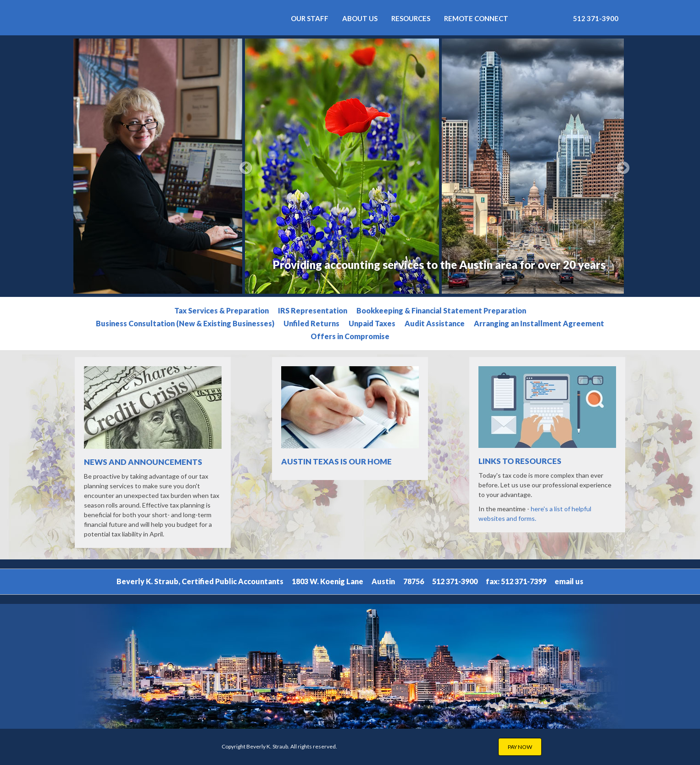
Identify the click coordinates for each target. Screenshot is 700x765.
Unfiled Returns (311, 323)
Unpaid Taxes (372, 323)
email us (569, 581)
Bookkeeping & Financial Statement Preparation (441, 310)
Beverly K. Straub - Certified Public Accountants (167, 18)
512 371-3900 (596, 18)
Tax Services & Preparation (222, 310)
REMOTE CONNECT (476, 18)
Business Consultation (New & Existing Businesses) (185, 323)
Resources (411, 18)
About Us (360, 18)
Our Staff (310, 18)
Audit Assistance (435, 323)
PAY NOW (520, 747)
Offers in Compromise (350, 336)
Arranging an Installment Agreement (539, 323)
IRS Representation (313, 310)
